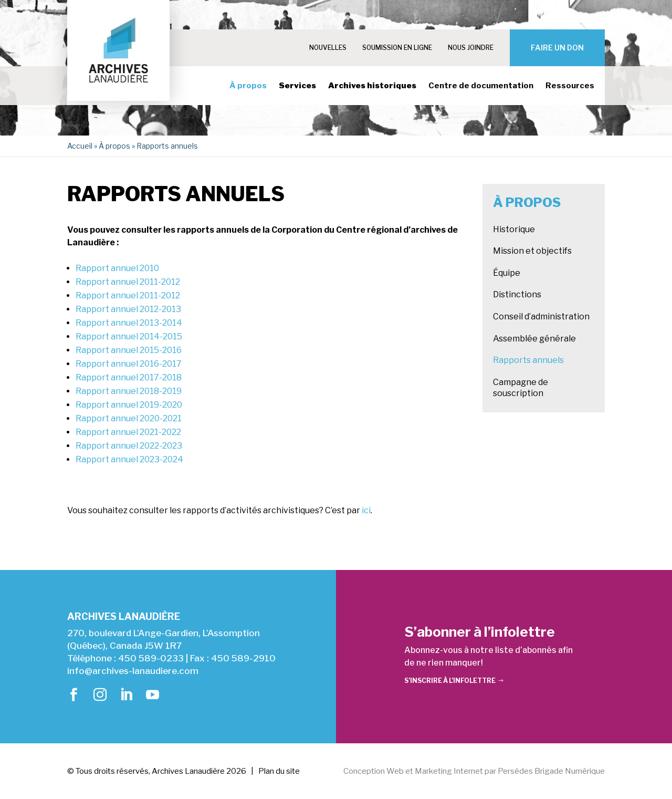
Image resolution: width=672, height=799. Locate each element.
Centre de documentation (481, 86)
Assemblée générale (534, 339)
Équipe (507, 273)
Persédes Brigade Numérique (551, 771)
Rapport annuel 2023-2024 (129, 459)
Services (297, 86)
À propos (248, 86)
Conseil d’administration (541, 317)
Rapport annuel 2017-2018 (129, 377)
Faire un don (557, 48)
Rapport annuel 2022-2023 (129, 446)
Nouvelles (328, 48)
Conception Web (374, 771)
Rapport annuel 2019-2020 (129, 405)
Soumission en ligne (397, 48)
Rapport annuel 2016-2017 (129, 364)
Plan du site (279, 771)
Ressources (570, 86)
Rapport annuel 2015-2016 (129, 350)
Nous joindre (471, 48)
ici (366, 510)
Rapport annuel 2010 (117, 268)
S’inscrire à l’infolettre (450, 681)
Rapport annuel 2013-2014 (129, 323)
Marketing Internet (449, 771)
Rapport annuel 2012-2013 (128, 309)
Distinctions (517, 294)
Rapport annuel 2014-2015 (129, 336)
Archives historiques (372, 86)
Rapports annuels (528, 360)
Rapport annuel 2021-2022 (128, 432)
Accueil (80, 146)
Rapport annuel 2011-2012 (128, 282)
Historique (514, 229)
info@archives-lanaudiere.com (133, 671)
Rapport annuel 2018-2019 (129, 391)
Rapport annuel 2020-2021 (129, 418)
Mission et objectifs (532, 251)
